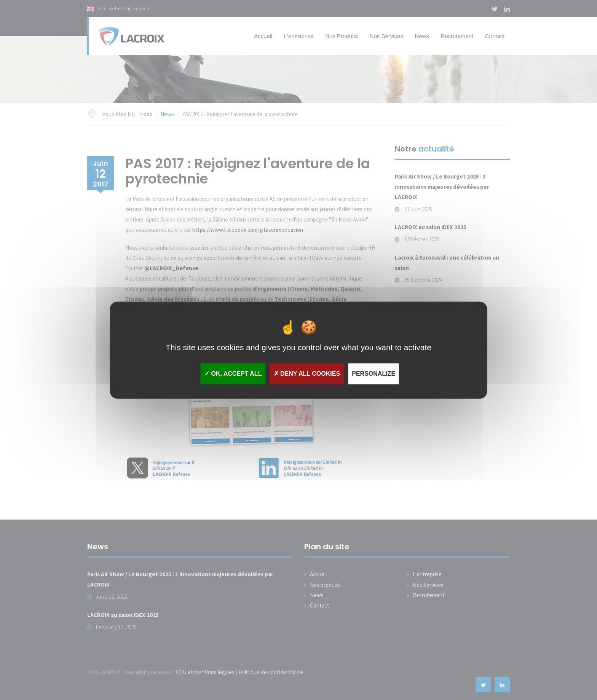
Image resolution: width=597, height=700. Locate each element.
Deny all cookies (307, 374)
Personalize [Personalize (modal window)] (374, 374)
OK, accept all (233, 374)
